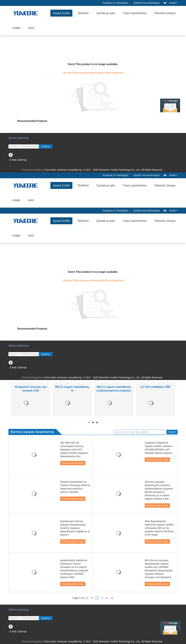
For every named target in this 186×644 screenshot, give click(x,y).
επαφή (16, 28)
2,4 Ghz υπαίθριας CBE (155, 387)
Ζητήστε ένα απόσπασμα (146, 3)
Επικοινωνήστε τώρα (73, 463)
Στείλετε (46, 147)
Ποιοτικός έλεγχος (165, 13)
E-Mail (13, 160)
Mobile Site (15, 164)
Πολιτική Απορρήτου (32, 170)
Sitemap (22, 160)
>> (107, 598)
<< (92, 598)
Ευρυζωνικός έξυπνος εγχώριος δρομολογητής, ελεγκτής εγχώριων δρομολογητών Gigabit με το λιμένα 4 (75, 528)
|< (87, 598)
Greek (173, 3)
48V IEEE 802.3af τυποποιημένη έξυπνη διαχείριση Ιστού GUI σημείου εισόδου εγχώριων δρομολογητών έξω (74, 450)
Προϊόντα (83, 13)
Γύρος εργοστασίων (135, 13)
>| (112, 598)
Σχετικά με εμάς (106, 13)
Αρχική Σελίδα (61, 13)
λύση (31, 28)
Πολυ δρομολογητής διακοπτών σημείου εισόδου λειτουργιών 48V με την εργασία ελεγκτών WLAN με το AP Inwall (159, 528)
